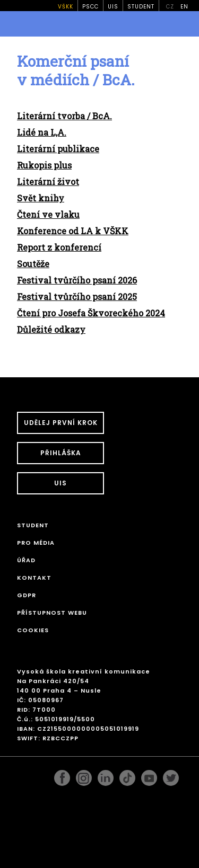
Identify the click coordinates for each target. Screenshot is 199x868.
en (184, 7)
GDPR (27, 595)
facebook (62, 775)
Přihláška (61, 453)
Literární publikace (58, 149)
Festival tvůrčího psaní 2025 (77, 296)
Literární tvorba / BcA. (64, 116)
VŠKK (66, 7)
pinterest (149, 775)
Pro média (36, 543)
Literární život (48, 181)
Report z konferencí (59, 247)
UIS (113, 7)
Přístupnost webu (52, 613)
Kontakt (34, 578)
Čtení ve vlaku (48, 214)
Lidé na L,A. (42, 132)
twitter (171, 775)
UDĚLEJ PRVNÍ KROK (61, 423)
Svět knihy (41, 198)
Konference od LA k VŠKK (73, 231)
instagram (84, 775)
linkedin (106, 775)
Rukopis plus (44, 165)
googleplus (127, 775)
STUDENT (141, 7)
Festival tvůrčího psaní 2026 (77, 280)
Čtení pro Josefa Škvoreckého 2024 (91, 313)
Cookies (33, 630)
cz (170, 7)
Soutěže (33, 264)
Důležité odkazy (51, 329)
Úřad (26, 560)
